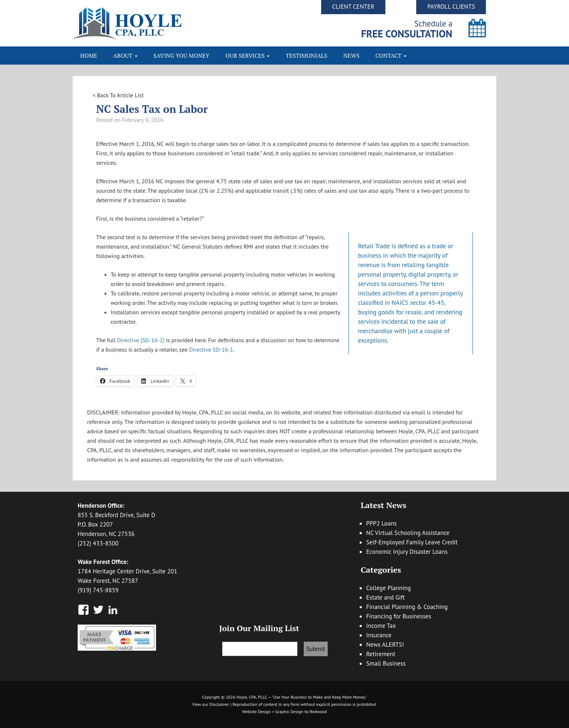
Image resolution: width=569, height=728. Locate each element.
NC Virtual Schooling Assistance (408, 533)
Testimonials (306, 56)
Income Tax (381, 626)
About (125, 56)
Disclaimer (219, 704)
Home (89, 56)
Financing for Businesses (399, 616)
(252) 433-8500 (98, 543)
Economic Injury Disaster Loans (407, 552)
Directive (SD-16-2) (141, 340)
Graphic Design (289, 711)
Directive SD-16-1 (211, 349)
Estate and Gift (386, 597)
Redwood (318, 711)
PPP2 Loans (381, 523)
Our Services (247, 56)
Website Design (256, 711)
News (351, 56)
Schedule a (407, 29)
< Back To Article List (118, 95)
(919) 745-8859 (98, 590)
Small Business (386, 663)
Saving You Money (181, 56)
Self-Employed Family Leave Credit (412, 542)
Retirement (381, 654)
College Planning (388, 588)
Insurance (379, 635)
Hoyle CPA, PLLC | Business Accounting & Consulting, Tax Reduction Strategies (178, 23)
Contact (391, 56)
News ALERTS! (385, 645)
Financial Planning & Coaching (407, 607)
